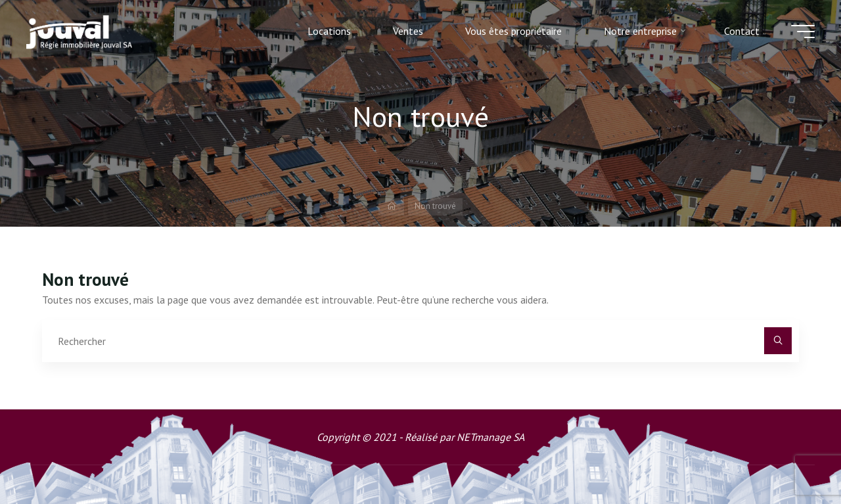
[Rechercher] (778, 341)
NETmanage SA (490, 437)
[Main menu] (803, 32)
